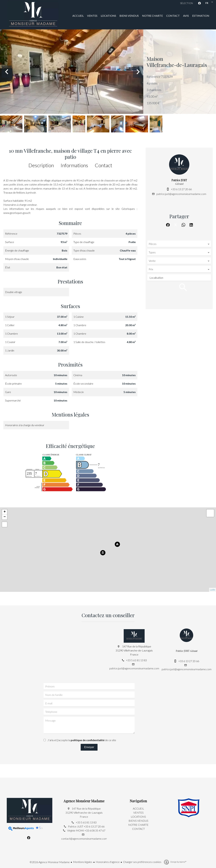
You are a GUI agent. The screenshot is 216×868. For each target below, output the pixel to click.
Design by (178, 862)
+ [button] (5, 512)
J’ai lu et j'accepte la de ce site (82, 740)
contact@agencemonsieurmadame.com (84, 839)
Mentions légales (83, 862)
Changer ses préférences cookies (142, 862)
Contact (104, 165)
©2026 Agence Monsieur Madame (50, 862)
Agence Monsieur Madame (84, 801)
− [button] (5, 517)
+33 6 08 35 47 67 (95, 830)
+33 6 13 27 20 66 (181, 189)
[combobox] (179, 244)
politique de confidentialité (88, 740)
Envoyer (89, 747)
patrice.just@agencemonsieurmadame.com (181, 194)
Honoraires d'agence (108, 862)
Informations (74, 165)
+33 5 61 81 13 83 (136, 660)
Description (41, 165)
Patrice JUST (179, 180)
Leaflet (213, 590)
